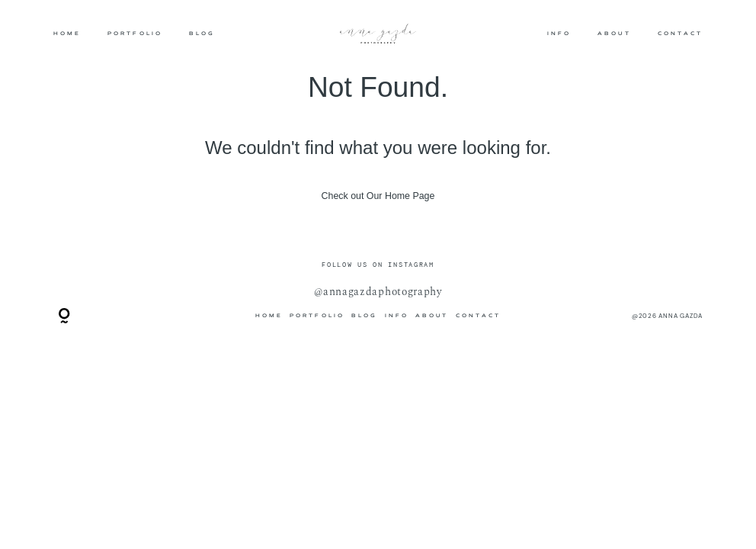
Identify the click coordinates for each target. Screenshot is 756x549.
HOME (67, 34)
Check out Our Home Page (378, 196)
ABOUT (614, 34)
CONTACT (681, 34)
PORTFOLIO (135, 34)
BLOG (202, 34)
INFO (559, 34)
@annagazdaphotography (378, 292)
